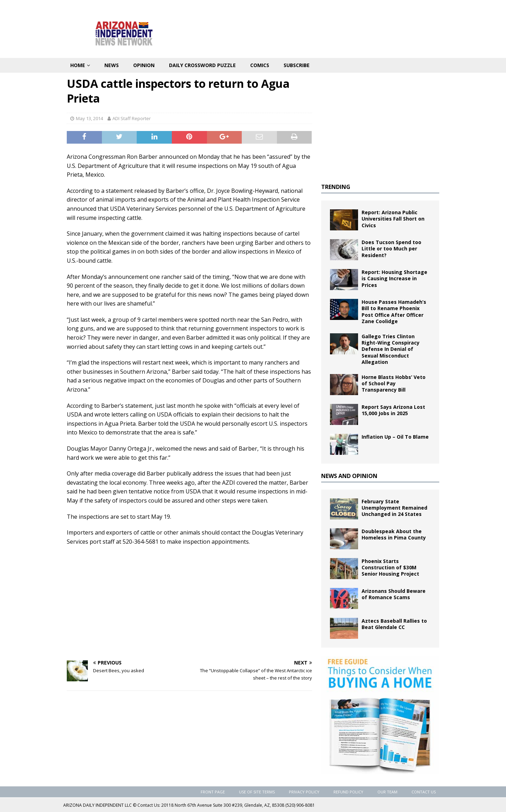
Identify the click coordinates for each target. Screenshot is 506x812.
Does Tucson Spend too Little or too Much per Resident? (391, 248)
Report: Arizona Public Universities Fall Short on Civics (393, 219)
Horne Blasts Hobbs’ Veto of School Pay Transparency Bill (394, 383)
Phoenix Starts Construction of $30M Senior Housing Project (390, 567)
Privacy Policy (304, 792)
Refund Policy (348, 792)
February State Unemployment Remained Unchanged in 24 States (394, 508)
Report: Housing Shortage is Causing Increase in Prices (394, 278)
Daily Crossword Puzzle (202, 65)
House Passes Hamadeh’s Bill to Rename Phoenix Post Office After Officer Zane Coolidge (394, 312)
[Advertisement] (189, 602)
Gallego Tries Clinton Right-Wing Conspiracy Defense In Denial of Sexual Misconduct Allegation (391, 349)
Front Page (213, 792)
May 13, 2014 (89, 118)
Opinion (144, 65)
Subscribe (297, 65)
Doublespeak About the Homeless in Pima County (394, 534)
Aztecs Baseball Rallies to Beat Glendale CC (394, 624)
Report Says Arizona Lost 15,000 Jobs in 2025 (393, 410)
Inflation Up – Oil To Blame (395, 437)
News (112, 65)
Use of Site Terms (257, 792)
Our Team (387, 792)
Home (78, 65)
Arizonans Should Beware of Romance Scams (394, 594)
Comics (260, 65)
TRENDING (336, 187)
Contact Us (424, 792)
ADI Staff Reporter (132, 118)
